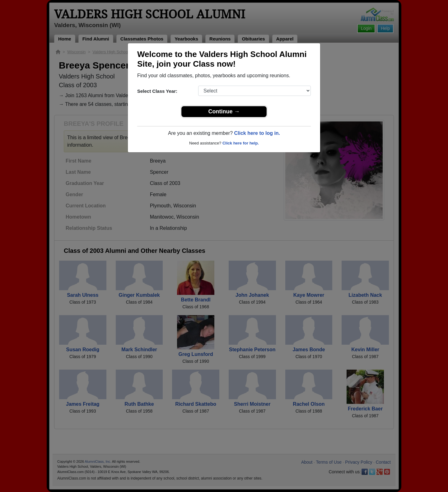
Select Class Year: (157, 91)
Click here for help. (241, 143)
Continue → (224, 111)
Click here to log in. (257, 133)
